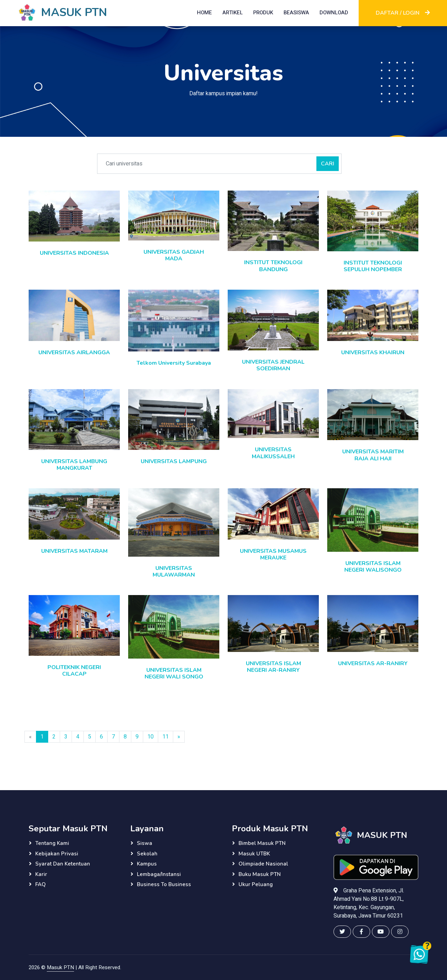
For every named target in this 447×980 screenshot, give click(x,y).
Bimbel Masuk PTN (262, 843)
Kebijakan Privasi (57, 854)
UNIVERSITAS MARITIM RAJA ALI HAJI (373, 455)
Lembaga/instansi (159, 874)
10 (151, 737)
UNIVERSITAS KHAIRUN (373, 352)
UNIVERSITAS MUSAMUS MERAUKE (273, 554)
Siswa (145, 843)
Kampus (147, 864)
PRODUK (263, 13)
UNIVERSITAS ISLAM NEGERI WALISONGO (373, 567)
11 (166, 737)
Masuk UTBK (254, 854)
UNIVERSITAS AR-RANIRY (373, 663)
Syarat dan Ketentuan (63, 864)
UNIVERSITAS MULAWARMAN (174, 571)
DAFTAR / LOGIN (403, 13)
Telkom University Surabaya (174, 363)
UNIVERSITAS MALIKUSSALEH (273, 453)
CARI (328, 164)
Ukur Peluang (256, 884)
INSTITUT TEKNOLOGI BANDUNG (273, 266)
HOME (204, 13)
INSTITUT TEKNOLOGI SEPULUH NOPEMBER (373, 266)
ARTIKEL (233, 13)
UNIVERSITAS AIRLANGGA (74, 352)
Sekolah (147, 854)
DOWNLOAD (334, 13)
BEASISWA (296, 13)
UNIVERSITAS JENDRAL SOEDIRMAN (273, 365)
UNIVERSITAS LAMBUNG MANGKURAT (74, 465)
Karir (41, 874)
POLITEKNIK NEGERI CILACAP (74, 671)
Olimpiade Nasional (263, 864)
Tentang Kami (52, 843)
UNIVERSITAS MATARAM (74, 551)
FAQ (41, 884)
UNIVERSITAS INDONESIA (74, 253)
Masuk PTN (60, 967)
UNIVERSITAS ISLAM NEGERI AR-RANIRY (273, 667)
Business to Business (164, 884)
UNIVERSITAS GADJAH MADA (174, 255)
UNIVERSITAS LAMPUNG (174, 461)
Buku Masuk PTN (260, 874)
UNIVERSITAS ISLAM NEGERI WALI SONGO (174, 673)
